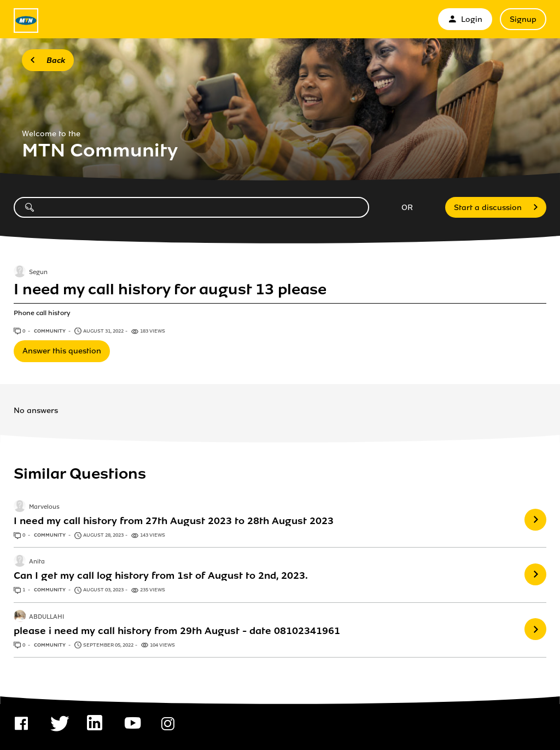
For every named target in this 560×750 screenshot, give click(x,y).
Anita (37, 562)
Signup (523, 19)
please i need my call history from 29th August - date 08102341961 (177, 631)
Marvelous (44, 507)
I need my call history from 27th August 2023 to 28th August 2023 (174, 521)
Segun (38, 272)
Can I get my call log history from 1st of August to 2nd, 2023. (161, 575)
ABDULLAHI (46, 617)
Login (465, 19)
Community (50, 331)
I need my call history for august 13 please (170, 289)
